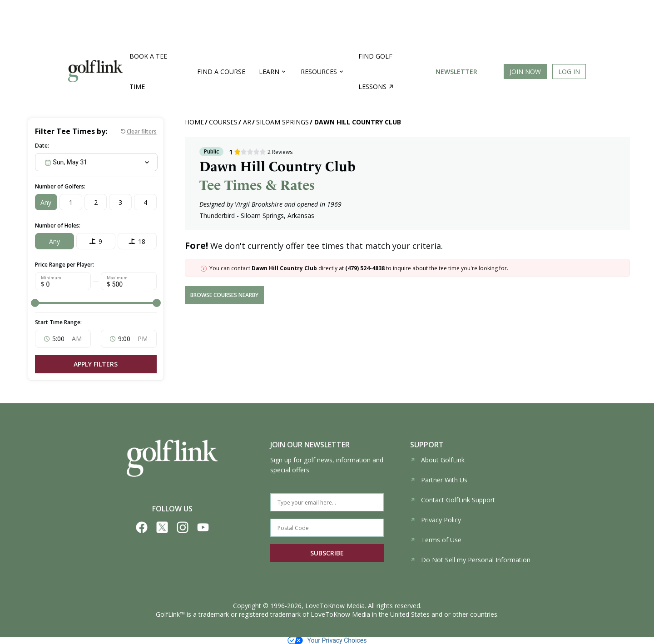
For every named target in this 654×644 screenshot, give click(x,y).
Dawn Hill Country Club (358, 122)
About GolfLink (437, 460)
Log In (569, 72)
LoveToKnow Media (335, 606)
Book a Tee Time (148, 71)
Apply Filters (96, 364)
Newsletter (456, 72)
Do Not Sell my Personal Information (470, 560)
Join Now (525, 72)
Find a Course (221, 72)
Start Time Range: (58, 322)
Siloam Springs (282, 122)
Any (46, 202)
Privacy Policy (436, 520)
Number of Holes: (58, 225)
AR (247, 122)
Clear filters (142, 131)
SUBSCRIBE (327, 553)
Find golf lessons (376, 71)
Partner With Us (439, 480)
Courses (223, 122)
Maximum (117, 278)
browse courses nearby (224, 295)
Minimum (51, 278)
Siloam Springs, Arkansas (277, 215)
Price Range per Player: (64, 265)
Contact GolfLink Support (453, 500)
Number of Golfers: (60, 186)
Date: (42, 146)
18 (142, 241)
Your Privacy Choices (327, 640)
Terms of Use (436, 540)
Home (194, 122)
